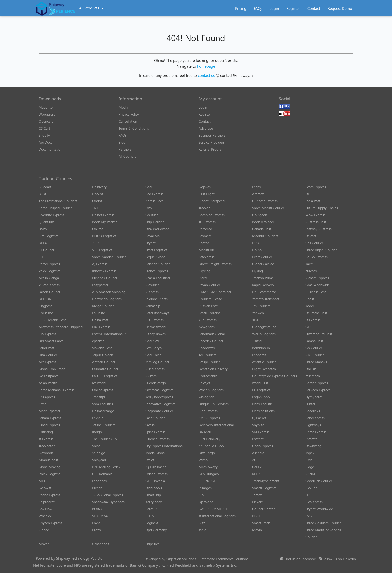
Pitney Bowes (156, 334)
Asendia (258, 453)
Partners (125, 149)
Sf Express (313, 320)
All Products (89, 8)
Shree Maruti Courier (268, 208)
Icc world (99, 383)
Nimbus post (48, 460)
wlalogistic (206, 397)
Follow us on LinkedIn (337, 559)
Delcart (311, 236)
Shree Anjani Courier (321, 250)
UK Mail (205, 432)
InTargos (205, 488)
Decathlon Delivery (213, 369)
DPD (256, 243)
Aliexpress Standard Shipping (61, 327)
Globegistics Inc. (264, 327)
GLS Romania (102, 474)
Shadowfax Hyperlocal (109, 502)
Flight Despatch (264, 369)
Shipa (96, 446)
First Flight (207, 194)
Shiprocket (47, 502)
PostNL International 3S (110, 334)
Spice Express (155, 432)
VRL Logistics (102, 250)
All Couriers (127, 156)
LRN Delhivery (210, 439)
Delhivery (99, 187)
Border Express (317, 383)
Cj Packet (259, 418)
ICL (41, 257)
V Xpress (152, 292)
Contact (314, 8)
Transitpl (99, 397)
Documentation (51, 149)
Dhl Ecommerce (264, 292)
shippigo (99, 453)
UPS (149, 208)
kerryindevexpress (159, 397)
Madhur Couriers (265, 236)
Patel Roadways (157, 313)
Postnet (258, 439)
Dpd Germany (156, 530)
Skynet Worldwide (319, 509)
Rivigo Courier (103, 306)
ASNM (310, 474)
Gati (149, 187)
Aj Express (100, 264)
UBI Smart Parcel (51, 341)
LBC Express (101, 327)
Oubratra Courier (105, 369)
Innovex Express (104, 271)
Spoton (204, 243)
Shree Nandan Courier (109, 257)
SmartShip (153, 495)
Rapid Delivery (263, 285)
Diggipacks (154, 488)
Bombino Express (212, 215)
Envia (96, 523)
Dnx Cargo (207, 453)
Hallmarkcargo (103, 411)
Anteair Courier (104, 362)
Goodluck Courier (319, 481)
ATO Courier (315, 355)
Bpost (310, 299)
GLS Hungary (209, 474)
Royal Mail (153, 236)
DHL (309, 194)
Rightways (313, 425)
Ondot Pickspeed (212, 201)
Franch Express (157, 271)
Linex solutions (263, 411)
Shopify (44, 135)
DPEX (43, 243)
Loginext (152, 523)
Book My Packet (105, 222)
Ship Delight (155, 222)
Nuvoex (311, 271)
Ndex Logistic (262, 404)
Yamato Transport (266, 299)
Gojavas (205, 187)
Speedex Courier (211, 341)
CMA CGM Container (215, 292)
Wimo (203, 460)
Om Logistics (49, 236)
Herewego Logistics (107, 299)
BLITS (150, 516)
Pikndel (98, 488)
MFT (42, 481)
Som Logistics (103, 404)
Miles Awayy (208, 467)
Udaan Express (157, 474)
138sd (257, 341)
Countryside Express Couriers (275, 376)
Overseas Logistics (159, 390)
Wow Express (315, 215)
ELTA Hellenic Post (52, 320)
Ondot (97, 201)
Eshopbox (100, 481)
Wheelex (45, 516)
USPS (43, 229)
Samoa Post (314, 341)
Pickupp (311, 488)
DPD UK (45, 299)
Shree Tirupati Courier (55, 208)
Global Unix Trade (52, 369)
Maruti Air (206, 250)
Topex (310, 453)
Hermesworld (156, 327)
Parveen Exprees (318, 390)
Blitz (202, 523)
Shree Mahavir (316, 362)
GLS (308, 327)
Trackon (205, 208)
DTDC (43, 194)
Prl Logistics (261, 390)
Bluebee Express (158, 439)
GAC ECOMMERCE (213, 509)
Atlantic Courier (264, 362)
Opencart (46, 121)
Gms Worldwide (318, 285)
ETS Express (47, 334)
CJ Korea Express (265, 201)
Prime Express (316, 432)
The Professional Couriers (58, 201)
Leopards (259, 355)
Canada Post (262, 229)
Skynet (151, 243)
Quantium (46, 222)
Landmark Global (212, 334)
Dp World (206, 502)
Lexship (98, 418)
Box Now (45, 509)
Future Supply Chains (322, 208)
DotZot (98, 194)
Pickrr (203, 278)
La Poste (99, 313)
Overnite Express (51, 215)
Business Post (316, 292)
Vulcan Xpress (49, 285)
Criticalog (46, 432)
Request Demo (340, 8)
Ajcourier (152, 285)
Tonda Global (155, 453)
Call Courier (314, 243)
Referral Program (212, 149)
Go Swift (45, 488)
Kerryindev (154, 502)
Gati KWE (153, 341)
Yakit (309, 264)
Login (274, 8)
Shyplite (258, 425)
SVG (309, 516)
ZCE (255, 460)
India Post (313, 201)
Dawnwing (313, 446)
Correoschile (208, 376)
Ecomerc (205, 236)
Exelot (150, 460)
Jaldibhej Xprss (157, 299)
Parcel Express (49, 264)
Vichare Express (317, 278)
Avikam (151, 376)
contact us (206, 75)
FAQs (258, 8)
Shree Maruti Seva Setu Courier (323, 533)
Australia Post (316, 222)
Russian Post (208, 306)
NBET (256, 516)
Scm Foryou (155, 348)
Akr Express (47, 362)
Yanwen (258, 313)
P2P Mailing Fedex (106, 467)
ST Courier (47, 250)
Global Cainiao (263, 264)
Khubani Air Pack (212, 446)
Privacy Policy (129, 114)
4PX (255, 320)
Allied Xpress (155, 369)
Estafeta (311, 439)
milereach (313, 376)
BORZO (98, 509)
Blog (122, 142)
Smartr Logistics (264, 488)
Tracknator (47, 446)
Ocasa (150, 425)
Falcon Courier (50, 292)
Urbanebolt (101, 544)
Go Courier (314, 348)
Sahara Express (50, 418)
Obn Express (208, 411)
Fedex (257, 187)
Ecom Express (316, 187)
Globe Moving (50, 467)
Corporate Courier (159, 411)
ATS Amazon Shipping (109, 292)
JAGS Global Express (108, 495)
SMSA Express (209, 418)
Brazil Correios (210, 313)
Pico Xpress (314, 502)
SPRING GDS (208, 481)
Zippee (44, 530)
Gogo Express (263, 446)
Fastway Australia (319, 229)
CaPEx (257, 467)
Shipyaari (99, 460)
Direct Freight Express (215, 264)
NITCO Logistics (104, 236)
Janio (203, 530)
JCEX (96, 243)
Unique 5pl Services (214, 404)
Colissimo (46, 313)
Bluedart (45, 187)
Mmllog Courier (157, 362)
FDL (308, 495)
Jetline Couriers (104, 425)
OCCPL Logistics (105, 376)
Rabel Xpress (315, 418)
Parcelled (205, 229)
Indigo (97, 432)
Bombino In (261, 348)
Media (123, 107)
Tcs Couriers (261, 306)
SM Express (261, 432)
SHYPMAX (100, 516)
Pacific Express (49, 495)
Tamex (257, 495)
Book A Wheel (263, 222)
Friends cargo (156, 383)
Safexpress (207, 257)
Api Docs (45, 142)
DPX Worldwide (157, 229)
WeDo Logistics (264, 334)
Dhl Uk (311, 369)
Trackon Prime (263, 278)
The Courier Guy (105, 439)
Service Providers (212, 142)
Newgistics (207, 327)
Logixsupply (261, 397)
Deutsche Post (316, 313)
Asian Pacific (48, 383)
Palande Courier (158, 264)
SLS (201, 495)
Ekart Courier (262, 257)
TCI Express (207, 222)
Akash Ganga (49, 278)
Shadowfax (207, 348)
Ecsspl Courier (209, 362)
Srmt (42, 404)
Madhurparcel (49, 411)
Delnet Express (103, 215)
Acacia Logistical (158, 278)
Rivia (309, 460)
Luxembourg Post (319, 334)
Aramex (258, 194)
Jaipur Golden (103, 355)
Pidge (310, 467)
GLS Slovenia (155, 481)
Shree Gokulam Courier (323, 523)
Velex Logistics (50, 271)
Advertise (206, 128)
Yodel (310, 306)
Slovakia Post (102, 348)
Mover (44, 544)
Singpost (45, 306)
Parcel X (151, 509)
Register (293, 8)
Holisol (257, 250)
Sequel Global (156, 257)
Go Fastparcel (49, 376)
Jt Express (46, 439)
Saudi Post (47, 348)
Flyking (258, 271)
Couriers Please (210, 299)
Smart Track (261, 523)
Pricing (241, 8)
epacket (98, 341)
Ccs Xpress (47, 397)
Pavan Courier (209, 285)
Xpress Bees (154, 201)
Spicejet (204, 383)
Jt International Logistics (217, 516)
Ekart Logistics (156, 250)
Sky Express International (164, 446)
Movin (257, 530)
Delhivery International (216, 425)
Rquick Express (317, 257)
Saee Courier (155, 418)
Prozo (97, 530)
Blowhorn (46, 453)
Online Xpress (103, 390)
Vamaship (153, 306)
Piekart (257, 502)
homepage (206, 66)
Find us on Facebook (298, 559)
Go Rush (152, 215)
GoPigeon (260, 215)
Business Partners (212, 135)
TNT (95, 208)
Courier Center (263, 509)
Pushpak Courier (105, 278)
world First (260, 383)
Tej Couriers (208, 355)
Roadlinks (313, 411)
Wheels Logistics (211, 390)
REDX (256, 474)
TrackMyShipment (266, 481)
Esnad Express (49, 425)
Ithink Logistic (49, 474)
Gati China (153, 355)
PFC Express (155, 320)
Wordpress (47, 114)
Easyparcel (100, 285)
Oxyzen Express (50, 523)
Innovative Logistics (160, 404)
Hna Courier (48, 355)
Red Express (154, 194)
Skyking (205, 271)
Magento (46, 107)
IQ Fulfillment (156, 467)
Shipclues (152, 544)
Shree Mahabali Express (57, 390)
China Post (100, 320)
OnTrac (98, 229)
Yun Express (208, 320)
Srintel (310, 404)
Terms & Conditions (134, 128)
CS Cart (44, 128)
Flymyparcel (314, 397)
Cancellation (128, 121)
